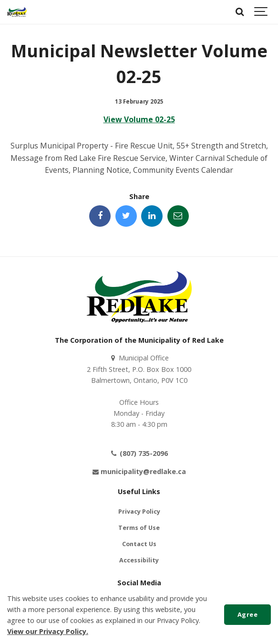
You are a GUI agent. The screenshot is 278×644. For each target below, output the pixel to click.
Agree (248, 614)
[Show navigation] (261, 12)
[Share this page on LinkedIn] (152, 216)
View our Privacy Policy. (48, 631)
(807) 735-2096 (139, 453)
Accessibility (139, 560)
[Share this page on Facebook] (100, 216)
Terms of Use (139, 528)
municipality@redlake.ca (139, 471)
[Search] (240, 12)
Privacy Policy (139, 512)
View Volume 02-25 (139, 119)
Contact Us (139, 544)
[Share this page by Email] (178, 216)
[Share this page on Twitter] (126, 216)
